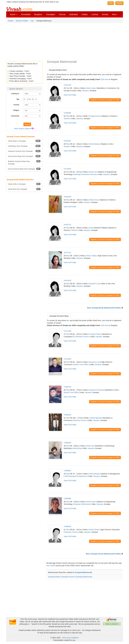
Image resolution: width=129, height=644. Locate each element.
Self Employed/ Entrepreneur (76, 476)
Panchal (100, 390)
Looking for (15, 94)
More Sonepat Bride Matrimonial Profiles (104, 308)
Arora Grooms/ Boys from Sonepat (24, 169)
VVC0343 (67, 359)
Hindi (88, 88)
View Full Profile (70, 95)
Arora (98, 116)
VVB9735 (67, 387)
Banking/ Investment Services (85, 174)
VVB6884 (67, 471)
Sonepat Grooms (68, 577)
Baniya (97, 144)
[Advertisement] (65, 41)
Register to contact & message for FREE (105, 100)
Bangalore (38, 14)
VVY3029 (67, 169)
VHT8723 (67, 225)
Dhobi (97, 530)
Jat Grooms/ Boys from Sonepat (24, 156)
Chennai (62, 14)
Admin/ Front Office (81, 365)
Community (15, 116)
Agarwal (98, 418)
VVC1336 (67, 331)
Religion (16, 110)
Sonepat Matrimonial (83, 572)
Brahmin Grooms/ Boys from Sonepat (24, 162)
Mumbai (105, 14)
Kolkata (85, 14)
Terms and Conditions (70, 638)
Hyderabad (74, 14)
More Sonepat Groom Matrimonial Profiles (103, 554)
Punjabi (92, 116)
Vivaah (11, 21)
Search (14, 14)
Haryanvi (92, 284)
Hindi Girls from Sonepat (24, 189)
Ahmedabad (26, 14)
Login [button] (111, 3)
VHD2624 (67, 197)
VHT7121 (67, 253)
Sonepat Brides (54, 577)
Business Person (83, 337)
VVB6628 (67, 526)
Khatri (99, 334)
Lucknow (95, 14)
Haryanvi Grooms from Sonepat (24, 151)
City (32, 21)
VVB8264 (67, 443)
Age (18, 99)
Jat (96, 172)
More (115, 14)
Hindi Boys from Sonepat (24, 146)
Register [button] (119, 3)
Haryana (85, 91)
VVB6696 (67, 499)
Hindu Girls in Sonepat (24, 184)
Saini (93, 502)
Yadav (94, 256)
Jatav (94, 88)
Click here (105, 79)
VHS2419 (67, 280)
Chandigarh (51, 14)
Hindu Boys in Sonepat (24, 141)
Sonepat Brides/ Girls (58, 70)
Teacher (67, 119)
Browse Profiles (22, 21)
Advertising (77, 448)
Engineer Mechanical (82, 504)
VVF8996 (67, 113)
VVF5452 (67, 141)
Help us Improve (112, 624)
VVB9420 (67, 415)
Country (16, 105)
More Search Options (23, 129)
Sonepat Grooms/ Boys (59, 316)
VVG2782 (67, 85)
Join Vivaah (51, 566)
